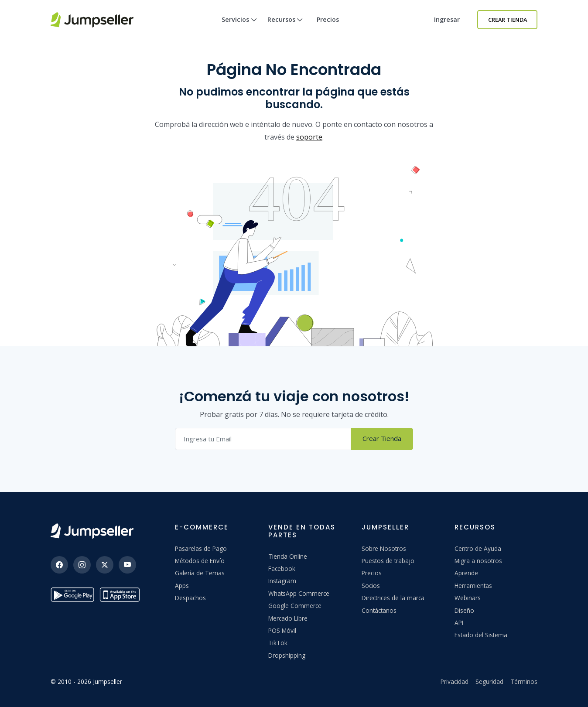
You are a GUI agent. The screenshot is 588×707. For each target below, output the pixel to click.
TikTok (278, 643)
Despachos (190, 598)
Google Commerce (295, 606)
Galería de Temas (200, 573)
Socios (371, 586)
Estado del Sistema (481, 635)
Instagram (282, 581)
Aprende (466, 573)
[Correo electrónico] (263, 439)
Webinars (468, 598)
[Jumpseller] (92, 531)
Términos (524, 681)
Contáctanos (379, 610)
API (459, 623)
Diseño (464, 610)
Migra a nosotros (478, 561)
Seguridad (489, 681)
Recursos (285, 27)
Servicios (239, 27)
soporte (309, 137)
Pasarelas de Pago (201, 548)
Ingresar (447, 19)
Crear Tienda (508, 20)
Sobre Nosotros (384, 548)
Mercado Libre (288, 618)
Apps (182, 586)
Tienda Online (288, 556)
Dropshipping (287, 655)
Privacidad (455, 681)
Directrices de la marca (393, 598)
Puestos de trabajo (388, 561)
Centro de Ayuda (478, 548)
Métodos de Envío (200, 561)
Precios (328, 19)
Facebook (282, 569)
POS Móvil (282, 630)
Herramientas (473, 586)
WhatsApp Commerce (299, 593)
